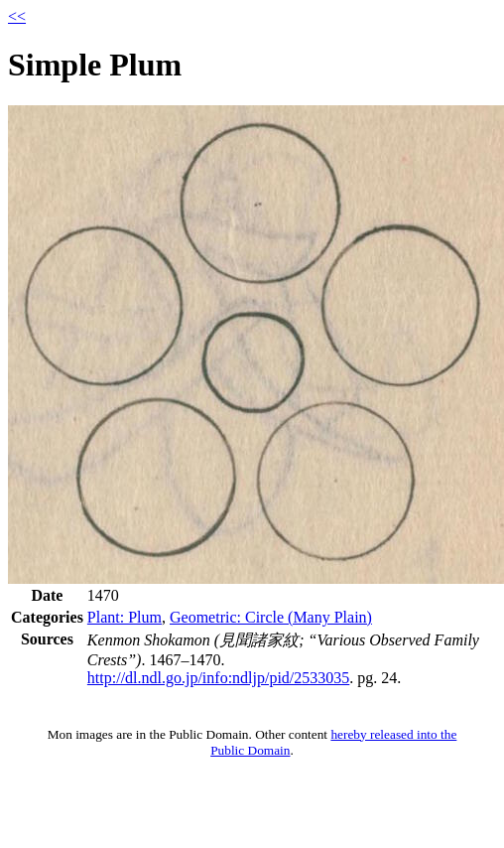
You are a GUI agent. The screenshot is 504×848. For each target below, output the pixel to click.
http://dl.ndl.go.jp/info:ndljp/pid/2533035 (218, 678)
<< (17, 16)
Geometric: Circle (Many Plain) (271, 617)
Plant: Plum (125, 617)
